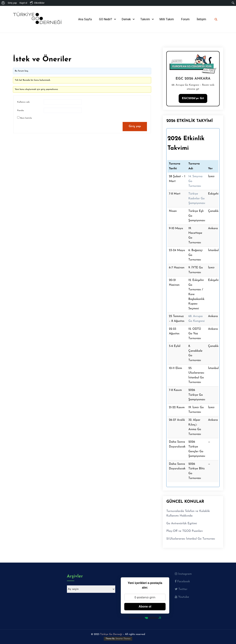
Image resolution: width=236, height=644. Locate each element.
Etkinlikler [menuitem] (37, 3)
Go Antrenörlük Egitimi (182, 524)
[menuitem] (3, 3)
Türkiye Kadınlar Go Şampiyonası (197, 198)
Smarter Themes (123, 639)
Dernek (126, 19)
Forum (185, 19)
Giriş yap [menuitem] (12, 3)
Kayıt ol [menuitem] (23, 3)
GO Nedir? (106, 19)
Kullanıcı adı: (24, 102)
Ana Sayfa (85, 19)
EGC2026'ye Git (193, 98)
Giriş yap (135, 126)
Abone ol (145, 607)
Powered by (145, 618)
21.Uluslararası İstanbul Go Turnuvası (191, 539)
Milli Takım (167, 19)
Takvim (145, 19)
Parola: (21, 111)
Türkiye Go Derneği (111, 634)
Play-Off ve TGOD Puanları (185, 531)
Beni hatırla (26, 118)
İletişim (201, 19)
